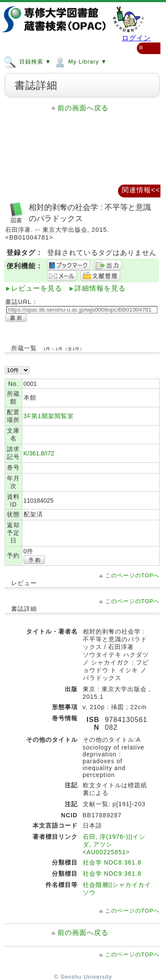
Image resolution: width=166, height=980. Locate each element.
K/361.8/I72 (39, 453)
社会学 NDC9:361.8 (112, 874)
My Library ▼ (80, 61)
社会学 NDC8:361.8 (112, 862)
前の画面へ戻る (83, 108)
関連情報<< (141, 190)
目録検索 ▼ (27, 61)
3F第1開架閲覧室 (49, 416)
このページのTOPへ (132, 575)
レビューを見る (37, 288)
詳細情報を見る (100, 288)
